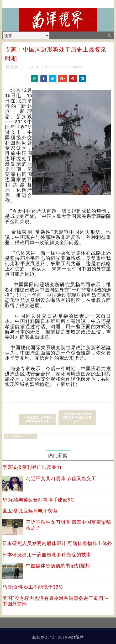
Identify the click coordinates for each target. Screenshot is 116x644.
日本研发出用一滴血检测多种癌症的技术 (47, 554)
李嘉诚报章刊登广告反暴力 (32, 467)
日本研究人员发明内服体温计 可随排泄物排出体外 (57, 543)
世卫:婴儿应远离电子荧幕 (30, 511)
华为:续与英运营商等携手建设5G (38, 500)
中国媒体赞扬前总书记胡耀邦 (58, 566)
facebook (14, 436)
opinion (76, 67)
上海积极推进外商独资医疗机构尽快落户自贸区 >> (77, 418)
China (62, 67)
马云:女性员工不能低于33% (33, 587)
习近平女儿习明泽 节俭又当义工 (61, 478)
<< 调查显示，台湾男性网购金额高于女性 (38, 419)
